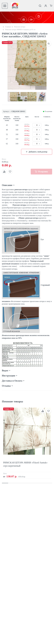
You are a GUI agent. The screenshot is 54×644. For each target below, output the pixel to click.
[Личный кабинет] (46, 6)
